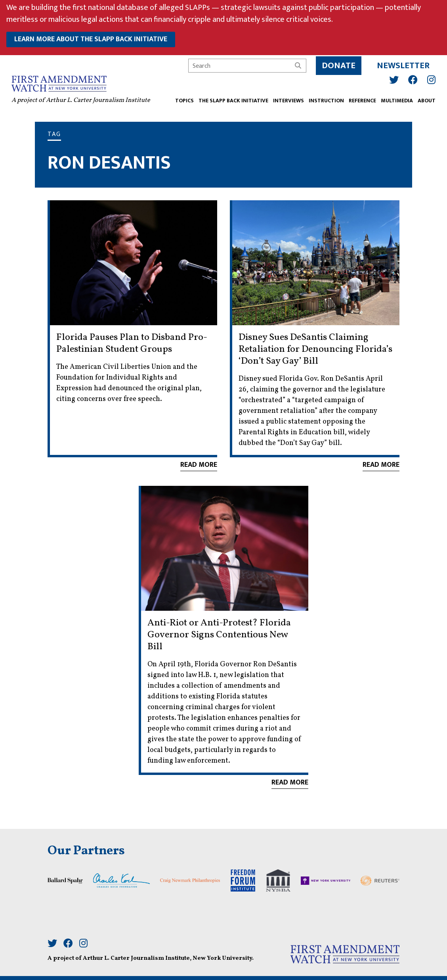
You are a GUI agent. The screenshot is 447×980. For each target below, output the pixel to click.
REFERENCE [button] (361, 100)
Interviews (287, 100)
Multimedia (396, 100)
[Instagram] (430, 79)
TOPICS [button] (183, 100)
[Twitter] (393, 79)
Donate (337, 64)
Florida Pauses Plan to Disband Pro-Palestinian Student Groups (132, 343)
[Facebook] (412, 79)
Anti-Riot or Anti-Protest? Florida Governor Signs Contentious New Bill (219, 635)
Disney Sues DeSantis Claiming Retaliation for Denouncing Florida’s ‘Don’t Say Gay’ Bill (315, 349)
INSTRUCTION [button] (325, 100)
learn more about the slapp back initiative (91, 39)
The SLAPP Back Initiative (232, 100)
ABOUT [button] (425, 100)
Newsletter (402, 64)
